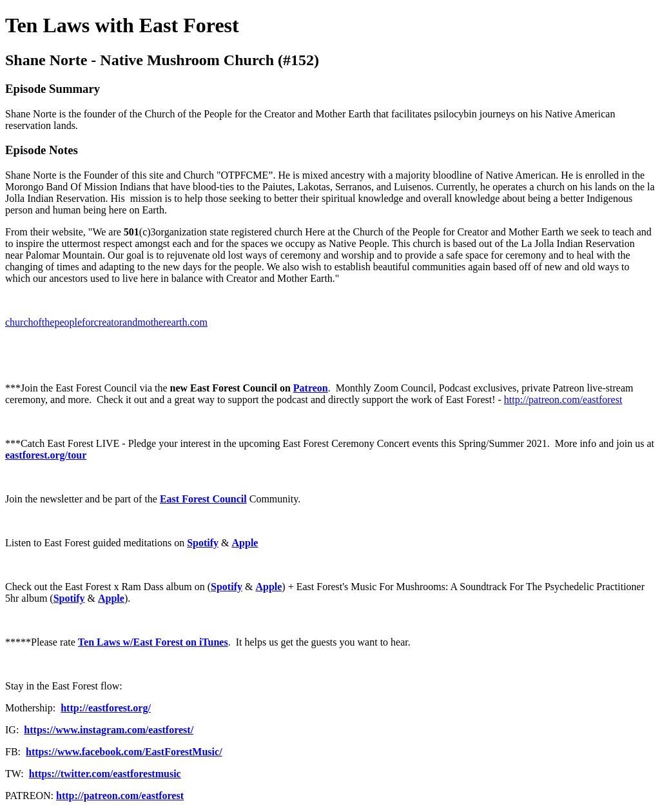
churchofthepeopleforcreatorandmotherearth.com (106, 322)
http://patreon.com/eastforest (563, 400)
